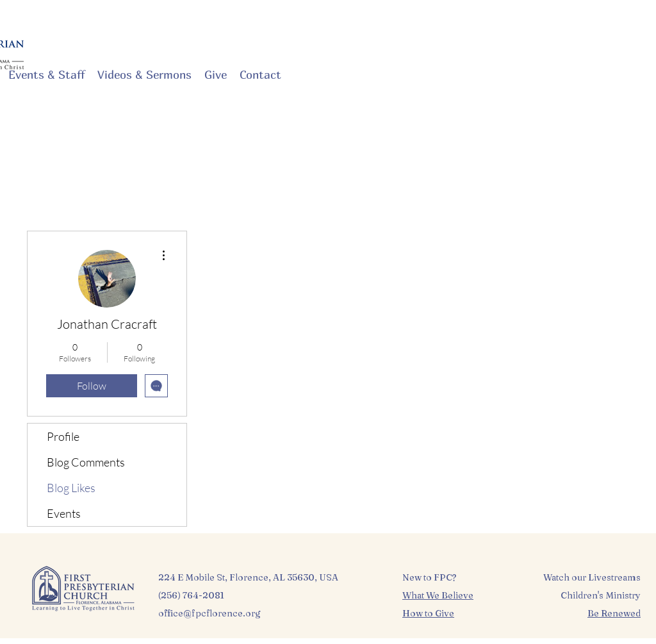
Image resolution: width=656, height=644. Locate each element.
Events (64, 513)
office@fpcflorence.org (209, 613)
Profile (63, 436)
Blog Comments (86, 462)
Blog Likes (71, 488)
